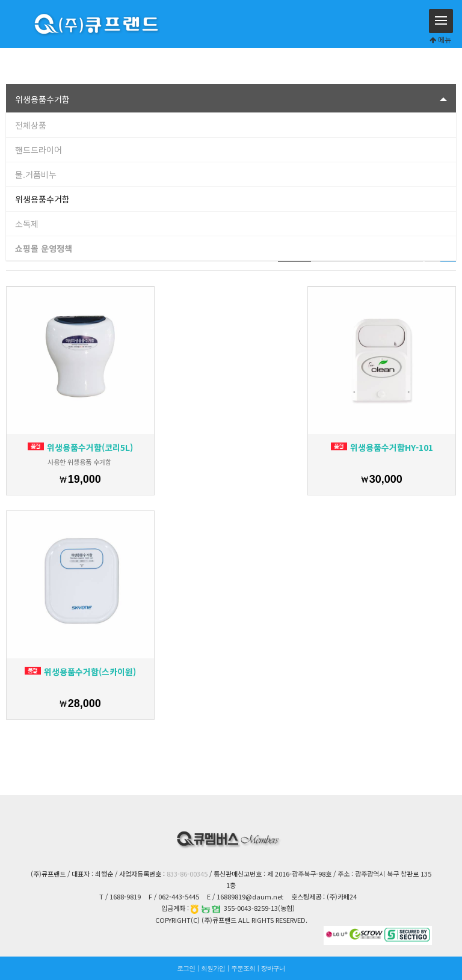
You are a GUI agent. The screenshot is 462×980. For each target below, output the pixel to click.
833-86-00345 (187, 874)
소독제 (27, 224)
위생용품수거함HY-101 (382, 447)
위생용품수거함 (42, 199)
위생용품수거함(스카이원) (80, 672)
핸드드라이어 (38, 150)
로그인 (186, 968)
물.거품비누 (36, 174)
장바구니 (273, 968)
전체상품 (31, 125)
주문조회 (243, 968)
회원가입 (213, 968)
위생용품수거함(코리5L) (80, 447)
